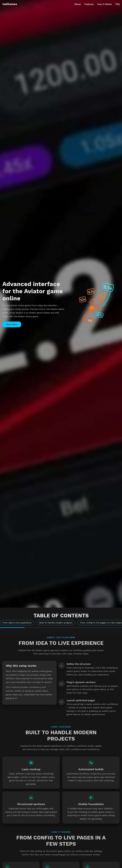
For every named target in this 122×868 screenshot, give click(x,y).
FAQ (117, 4)
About (78, 4)
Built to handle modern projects (56, 623)
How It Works (104, 4)
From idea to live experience (17, 623)
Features (89, 4)
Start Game (12, 324)
